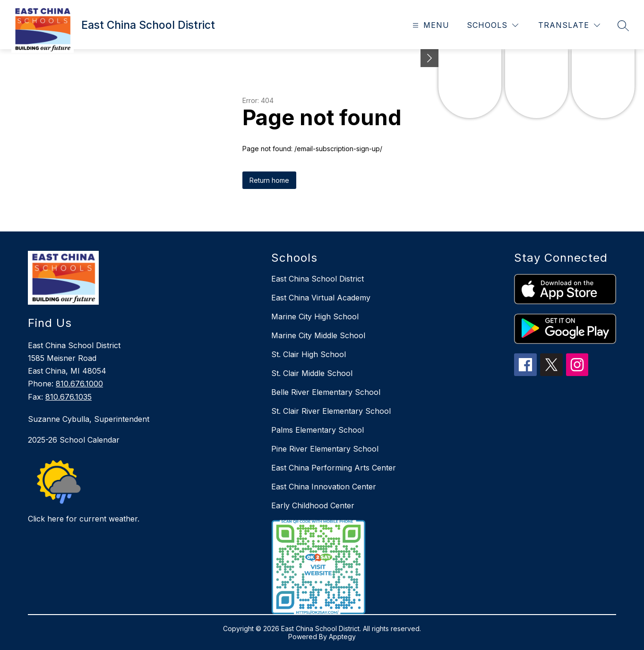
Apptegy (342, 637)
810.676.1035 (69, 397)
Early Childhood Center (313, 505)
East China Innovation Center (324, 487)
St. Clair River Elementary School (331, 411)
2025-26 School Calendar (74, 440)
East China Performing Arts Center (334, 468)
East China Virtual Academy (321, 298)
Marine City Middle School (318, 335)
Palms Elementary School (318, 430)
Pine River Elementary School (325, 449)
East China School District (318, 279)
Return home (269, 180)
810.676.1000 (79, 384)
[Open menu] (430, 25)
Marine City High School (315, 316)
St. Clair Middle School (312, 373)
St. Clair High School (309, 354)
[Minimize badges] (429, 58)
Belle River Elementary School (326, 392)
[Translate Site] (569, 25)
